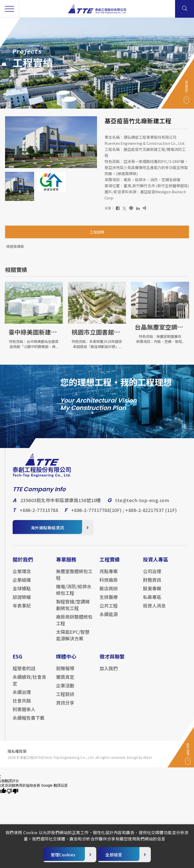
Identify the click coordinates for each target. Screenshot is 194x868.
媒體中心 (66, 661)
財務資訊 (152, 584)
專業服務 (66, 564)
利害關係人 (24, 714)
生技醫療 (109, 601)
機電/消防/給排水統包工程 (74, 594)
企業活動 (65, 690)
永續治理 (22, 696)
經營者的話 (24, 673)
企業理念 (22, 576)
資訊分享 (65, 707)
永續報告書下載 (29, 722)
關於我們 (23, 564)
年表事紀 (22, 610)
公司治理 (152, 576)
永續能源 (109, 619)
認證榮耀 (22, 601)
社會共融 (22, 705)
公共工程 (109, 610)
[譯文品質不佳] (12, 791)
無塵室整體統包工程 (74, 579)
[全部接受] (124, 855)
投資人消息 (154, 610)
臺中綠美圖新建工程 (36, 332)
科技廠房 (109, 584)
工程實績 (110, 564)
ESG (17, 661)
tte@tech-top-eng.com (142, 505)
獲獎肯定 (65, 681)
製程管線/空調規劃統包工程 (73, 609)
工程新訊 (65, 698)
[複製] (144, 208)
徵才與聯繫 (112, 661)
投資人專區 (156, 564)
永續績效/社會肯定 (29, 685)
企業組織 (22, 584)
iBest (148, 762)
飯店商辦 (109, 593)
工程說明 (97, 232)
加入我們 (109, 673)
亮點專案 (109, 576)
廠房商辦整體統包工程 (74, 624)
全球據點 (22, 593)
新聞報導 (65, 673)
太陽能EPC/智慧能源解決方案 (73, 640)
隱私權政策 (17, 756)
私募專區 (152, 601)
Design (132, 762)
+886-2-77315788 (39, 514)
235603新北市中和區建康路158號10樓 (61, 505)
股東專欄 (152, 593)
